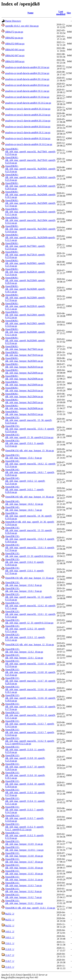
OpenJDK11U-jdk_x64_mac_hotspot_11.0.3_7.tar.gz (24, 884)
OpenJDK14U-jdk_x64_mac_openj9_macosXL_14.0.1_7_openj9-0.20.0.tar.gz (30, 472)
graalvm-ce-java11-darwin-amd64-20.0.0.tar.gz (28, 127)
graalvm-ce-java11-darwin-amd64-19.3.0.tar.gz (28, 138)
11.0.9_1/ (10, 949)
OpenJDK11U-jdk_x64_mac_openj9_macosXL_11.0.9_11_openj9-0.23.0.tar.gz (30, 664)
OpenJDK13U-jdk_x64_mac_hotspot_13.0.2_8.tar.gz (24, 584)
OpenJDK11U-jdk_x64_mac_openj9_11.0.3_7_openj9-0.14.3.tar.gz (25, 810)
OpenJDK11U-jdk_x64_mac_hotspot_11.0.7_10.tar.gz (24, 860)
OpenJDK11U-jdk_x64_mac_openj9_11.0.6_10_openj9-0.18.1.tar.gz (25, 775)
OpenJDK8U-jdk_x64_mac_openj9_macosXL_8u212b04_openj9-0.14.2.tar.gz (30, 220)
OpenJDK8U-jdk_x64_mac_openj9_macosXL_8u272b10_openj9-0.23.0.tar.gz (30, 160)
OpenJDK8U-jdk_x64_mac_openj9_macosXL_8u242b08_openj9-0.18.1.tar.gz (30, 195)
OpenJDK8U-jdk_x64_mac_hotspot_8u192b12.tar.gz (24, 413)
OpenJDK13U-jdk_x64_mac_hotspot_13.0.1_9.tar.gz (24, 590)
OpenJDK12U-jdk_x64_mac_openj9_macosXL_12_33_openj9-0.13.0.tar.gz (29, 597)
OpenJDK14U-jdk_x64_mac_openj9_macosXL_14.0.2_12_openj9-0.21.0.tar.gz (30, 464)
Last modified (61, 13)
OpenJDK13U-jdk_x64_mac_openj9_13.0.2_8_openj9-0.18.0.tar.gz (25, 562)
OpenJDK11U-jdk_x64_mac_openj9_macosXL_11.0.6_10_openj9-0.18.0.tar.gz (30, 698)
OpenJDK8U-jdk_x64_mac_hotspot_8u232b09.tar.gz (24, 383)
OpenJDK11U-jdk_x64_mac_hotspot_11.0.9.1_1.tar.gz (24, 849)
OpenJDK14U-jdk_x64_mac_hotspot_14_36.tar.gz (30, 497)
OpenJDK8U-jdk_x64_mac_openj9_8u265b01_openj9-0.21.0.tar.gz (25, 263)
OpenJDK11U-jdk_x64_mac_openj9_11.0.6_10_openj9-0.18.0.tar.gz (25, 784)
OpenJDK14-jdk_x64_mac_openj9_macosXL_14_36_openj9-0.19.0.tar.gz (29, 516)
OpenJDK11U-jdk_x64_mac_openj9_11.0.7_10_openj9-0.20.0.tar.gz (25, 767)
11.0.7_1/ (10, 961)
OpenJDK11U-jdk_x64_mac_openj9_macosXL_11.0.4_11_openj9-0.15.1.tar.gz (30, 715)
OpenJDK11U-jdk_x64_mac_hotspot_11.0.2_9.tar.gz (24, 890)
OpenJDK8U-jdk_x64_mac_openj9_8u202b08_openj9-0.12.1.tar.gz (25, 332)
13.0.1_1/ (10, 943)
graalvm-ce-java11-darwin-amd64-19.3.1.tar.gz (28, 132)
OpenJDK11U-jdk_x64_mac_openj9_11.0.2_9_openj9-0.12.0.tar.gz (25, 835)
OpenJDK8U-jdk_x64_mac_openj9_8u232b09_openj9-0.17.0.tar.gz (25, 298)
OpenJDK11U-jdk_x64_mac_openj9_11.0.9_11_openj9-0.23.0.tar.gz (25, 750)
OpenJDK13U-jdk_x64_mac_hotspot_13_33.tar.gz (30, 578)
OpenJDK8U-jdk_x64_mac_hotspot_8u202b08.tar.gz (24, 407)
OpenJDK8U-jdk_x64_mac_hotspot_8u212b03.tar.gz (24, 401)
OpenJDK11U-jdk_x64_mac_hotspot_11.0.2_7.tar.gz (24, 896)
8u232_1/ (10, 926)
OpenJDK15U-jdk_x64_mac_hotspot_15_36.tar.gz (30, 451)
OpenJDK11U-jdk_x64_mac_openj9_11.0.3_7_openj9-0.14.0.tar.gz (25, 818)
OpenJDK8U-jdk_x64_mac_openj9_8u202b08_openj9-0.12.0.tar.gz (25, 341)
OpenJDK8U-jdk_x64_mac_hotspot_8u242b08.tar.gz (24, 377)
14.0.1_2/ (10, 932)
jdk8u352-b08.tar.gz (15, 44)
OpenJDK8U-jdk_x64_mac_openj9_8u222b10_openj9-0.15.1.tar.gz (25, 306)
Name (30, 13)
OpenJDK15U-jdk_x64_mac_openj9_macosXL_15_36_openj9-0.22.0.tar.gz (29, 420)
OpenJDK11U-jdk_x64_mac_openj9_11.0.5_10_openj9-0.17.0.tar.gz (25, 792)
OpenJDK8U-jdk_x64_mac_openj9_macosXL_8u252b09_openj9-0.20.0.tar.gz (30, 186)
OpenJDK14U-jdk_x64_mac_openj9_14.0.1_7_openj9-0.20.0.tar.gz (25, 489)
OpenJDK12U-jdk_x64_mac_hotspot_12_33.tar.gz (30, 645)
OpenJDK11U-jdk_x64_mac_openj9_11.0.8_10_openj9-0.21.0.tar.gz (25, 758)
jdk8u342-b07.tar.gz (15, 55)
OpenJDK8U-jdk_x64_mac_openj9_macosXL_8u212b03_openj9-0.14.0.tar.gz (30, 229)
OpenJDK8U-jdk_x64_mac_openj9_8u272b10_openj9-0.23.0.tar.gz (25, 255)
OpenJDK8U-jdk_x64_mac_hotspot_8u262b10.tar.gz (24, 366)
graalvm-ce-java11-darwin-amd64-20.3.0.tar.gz (28, 109)
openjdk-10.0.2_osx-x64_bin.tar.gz (22, 26)
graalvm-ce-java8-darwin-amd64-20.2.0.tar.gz (27, 73)
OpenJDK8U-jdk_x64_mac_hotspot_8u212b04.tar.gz (24, 395)
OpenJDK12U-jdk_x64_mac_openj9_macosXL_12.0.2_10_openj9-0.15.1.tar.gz (30, 606)
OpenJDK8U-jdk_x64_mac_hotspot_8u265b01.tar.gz (24, 360)
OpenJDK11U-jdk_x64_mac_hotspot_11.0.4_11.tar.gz (24, 878)
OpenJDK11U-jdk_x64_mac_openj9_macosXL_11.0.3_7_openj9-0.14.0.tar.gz (30, 732)
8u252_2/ (10, 914)
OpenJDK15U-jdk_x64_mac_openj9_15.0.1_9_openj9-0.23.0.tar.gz (25, 443)
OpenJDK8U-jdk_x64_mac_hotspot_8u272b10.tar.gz (24, 354)
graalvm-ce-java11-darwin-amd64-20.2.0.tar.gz (28, 115)
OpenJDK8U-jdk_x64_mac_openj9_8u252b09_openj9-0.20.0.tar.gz (25, 280)
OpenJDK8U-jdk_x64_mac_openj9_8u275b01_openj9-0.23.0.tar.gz (25, 246)
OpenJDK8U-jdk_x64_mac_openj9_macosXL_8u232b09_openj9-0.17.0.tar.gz (30, 203)
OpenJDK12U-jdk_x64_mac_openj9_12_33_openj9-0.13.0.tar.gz (29, 621)
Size (69, 13)
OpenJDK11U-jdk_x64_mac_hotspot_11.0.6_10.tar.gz (24, 866)
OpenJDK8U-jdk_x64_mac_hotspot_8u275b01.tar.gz (24, 348)
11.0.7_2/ (10, 955)
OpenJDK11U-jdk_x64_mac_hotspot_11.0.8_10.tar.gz (24, 855)
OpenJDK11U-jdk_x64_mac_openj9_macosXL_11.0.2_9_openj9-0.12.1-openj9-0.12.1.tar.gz (30, 741)
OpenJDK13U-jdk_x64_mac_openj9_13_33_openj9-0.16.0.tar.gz (29, 555)
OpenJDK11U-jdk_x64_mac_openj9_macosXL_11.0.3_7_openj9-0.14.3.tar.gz (30, 724)
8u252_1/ (10, 920)
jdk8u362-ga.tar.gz (14, 38)
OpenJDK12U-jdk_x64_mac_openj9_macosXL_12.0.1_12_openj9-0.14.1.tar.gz (30, 614)
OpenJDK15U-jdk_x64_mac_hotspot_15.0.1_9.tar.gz (24, 456)
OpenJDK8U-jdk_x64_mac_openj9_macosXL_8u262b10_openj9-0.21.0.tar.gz (30, 177)
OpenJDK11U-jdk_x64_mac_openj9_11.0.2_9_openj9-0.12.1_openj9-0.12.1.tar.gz (25, 827)
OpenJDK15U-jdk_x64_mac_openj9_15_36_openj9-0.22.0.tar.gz (29, 436)
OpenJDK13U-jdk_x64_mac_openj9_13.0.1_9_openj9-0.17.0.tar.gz (25, 571)
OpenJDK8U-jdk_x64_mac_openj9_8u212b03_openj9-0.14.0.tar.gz (25, 323)
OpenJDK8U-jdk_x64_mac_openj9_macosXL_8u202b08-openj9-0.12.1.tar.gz (30, 237)
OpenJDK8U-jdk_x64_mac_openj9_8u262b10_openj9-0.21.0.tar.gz (25, 272)
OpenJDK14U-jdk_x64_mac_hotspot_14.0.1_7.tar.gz (24, 509)
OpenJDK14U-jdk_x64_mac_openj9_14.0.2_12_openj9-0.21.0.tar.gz (25, 481)
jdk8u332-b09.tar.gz (15, 61)
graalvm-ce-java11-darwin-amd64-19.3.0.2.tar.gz (29, 144)
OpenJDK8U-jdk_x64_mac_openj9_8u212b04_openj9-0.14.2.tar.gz (25, 315)
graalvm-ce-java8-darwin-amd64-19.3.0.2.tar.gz (28, 103)
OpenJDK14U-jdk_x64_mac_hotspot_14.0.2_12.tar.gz (24, 503)
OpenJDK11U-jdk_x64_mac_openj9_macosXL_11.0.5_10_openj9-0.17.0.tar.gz (30, 707)
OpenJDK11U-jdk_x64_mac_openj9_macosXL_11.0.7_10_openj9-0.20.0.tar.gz (30, 681)
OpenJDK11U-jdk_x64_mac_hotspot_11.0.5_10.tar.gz (24, 872)
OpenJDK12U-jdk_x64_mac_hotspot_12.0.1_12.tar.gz (24, 656)
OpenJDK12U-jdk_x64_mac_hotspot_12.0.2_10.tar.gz (24, 650)
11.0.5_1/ (10, 967)
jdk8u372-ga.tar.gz (14, 32)
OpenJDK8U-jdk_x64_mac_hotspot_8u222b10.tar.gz (24, 389)
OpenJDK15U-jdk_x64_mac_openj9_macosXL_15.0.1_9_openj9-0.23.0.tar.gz (30, 429)
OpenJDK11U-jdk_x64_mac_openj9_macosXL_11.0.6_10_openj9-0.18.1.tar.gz (30, 689)
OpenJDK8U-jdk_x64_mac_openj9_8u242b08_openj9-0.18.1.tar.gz (25, 289)
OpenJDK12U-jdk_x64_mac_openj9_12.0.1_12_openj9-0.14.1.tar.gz (25, 637)
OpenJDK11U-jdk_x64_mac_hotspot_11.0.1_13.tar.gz (24, 902)
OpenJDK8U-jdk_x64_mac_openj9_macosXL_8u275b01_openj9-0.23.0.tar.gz (30, 152)
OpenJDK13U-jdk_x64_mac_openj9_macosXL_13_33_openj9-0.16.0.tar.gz (29, 530)
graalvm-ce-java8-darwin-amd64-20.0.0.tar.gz (27, 85)
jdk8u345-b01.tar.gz (15, 50)
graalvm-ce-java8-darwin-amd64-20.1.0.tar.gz (27, 79)
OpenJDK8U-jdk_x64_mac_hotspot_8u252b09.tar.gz (24, 371)
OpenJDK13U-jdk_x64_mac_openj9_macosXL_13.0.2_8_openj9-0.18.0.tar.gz (30, 539)
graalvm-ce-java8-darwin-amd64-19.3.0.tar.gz (27, 97)
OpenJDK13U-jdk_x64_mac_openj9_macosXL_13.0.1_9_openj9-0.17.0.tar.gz (30, 548)
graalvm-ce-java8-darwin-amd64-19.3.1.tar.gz (27, 91)
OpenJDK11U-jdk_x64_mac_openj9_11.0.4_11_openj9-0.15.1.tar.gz (25, 801)
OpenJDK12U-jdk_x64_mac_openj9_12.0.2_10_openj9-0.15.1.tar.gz (25, 629)
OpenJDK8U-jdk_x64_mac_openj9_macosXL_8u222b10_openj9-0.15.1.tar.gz (30, 212)
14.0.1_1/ (10, 937)
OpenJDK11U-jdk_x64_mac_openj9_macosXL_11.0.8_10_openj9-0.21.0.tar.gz (30, 672)
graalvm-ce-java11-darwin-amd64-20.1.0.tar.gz (28, 121)
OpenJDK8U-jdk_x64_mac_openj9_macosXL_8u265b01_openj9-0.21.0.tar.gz (30, 169)
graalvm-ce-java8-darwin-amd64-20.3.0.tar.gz (27, 67)
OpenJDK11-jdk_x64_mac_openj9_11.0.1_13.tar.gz (30, 908)
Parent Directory (13, 21)
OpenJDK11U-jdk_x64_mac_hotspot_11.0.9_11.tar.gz (24, 843)
